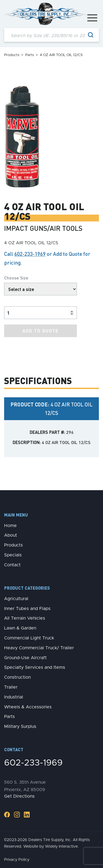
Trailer (11, 687)
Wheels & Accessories (28, 707)
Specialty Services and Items (35, 667)
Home (10, 526)
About (11, 535)
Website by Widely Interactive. (51, 847)
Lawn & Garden (20, 628)
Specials (13, 555)
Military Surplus (20, 726)
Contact (12, 565)
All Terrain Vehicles (25, 618)
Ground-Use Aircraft (25, 658)
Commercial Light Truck (29, 638)
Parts (30, 55)
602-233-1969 (30, 254)
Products (12, 55)
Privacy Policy (17, 860)
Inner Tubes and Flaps (27, 609)
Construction (17, 677)
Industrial (14, 697)
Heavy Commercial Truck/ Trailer (39, 648)
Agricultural (16, 599)
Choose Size (16, 278)
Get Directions (19, 796)
